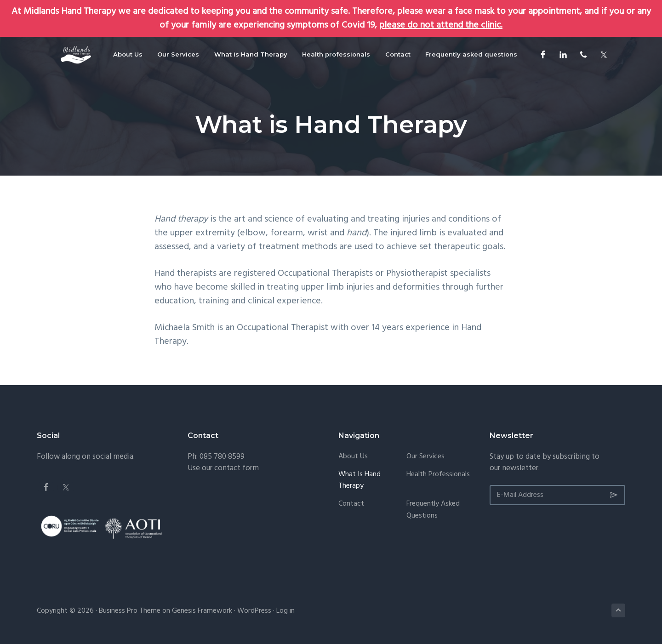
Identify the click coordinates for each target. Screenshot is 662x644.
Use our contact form (223, 468)
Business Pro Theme (130, 611)
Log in (285, 611)
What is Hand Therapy (360, 481)
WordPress (254, 611)
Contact (351, 504)
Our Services (425, 457)
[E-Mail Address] (557, 495)
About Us (353, 457)
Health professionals (438, 475)
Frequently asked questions (433, 510)
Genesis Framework (202, 611)
